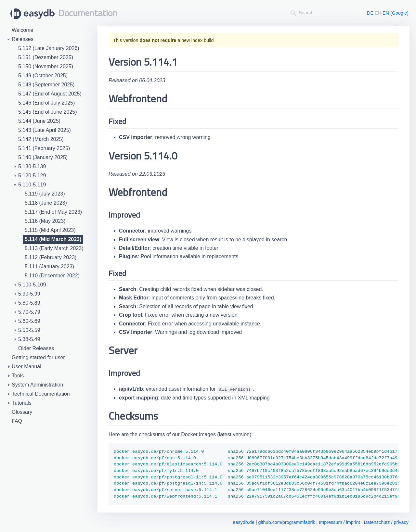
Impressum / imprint (339, 522)
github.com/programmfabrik (286, 522)
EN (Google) (396, 13)
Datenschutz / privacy (386, 522)
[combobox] (324, 13)
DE (370, 13)
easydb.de (243, 522)
